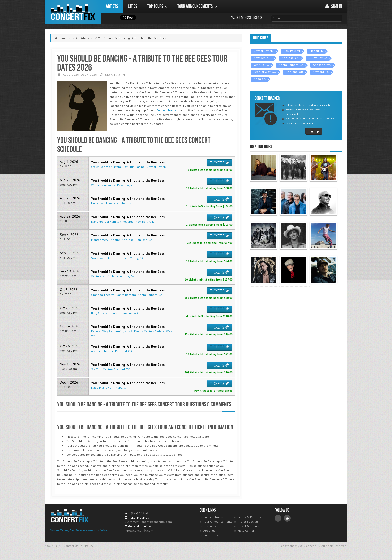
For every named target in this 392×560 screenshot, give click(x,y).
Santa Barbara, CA (291, 65)
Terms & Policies (249, 517)
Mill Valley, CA (318, 58)
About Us (51, 546)
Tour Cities (261, 38)
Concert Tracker (167, 110)
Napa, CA (260, 79)
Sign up (314, 131)
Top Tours (210, 526)
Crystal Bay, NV (264, 51)
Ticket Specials (248, 522)
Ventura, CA (261, 65)
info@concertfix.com (139, 531)
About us (209, 531)
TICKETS (220, 163)
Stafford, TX (321, 72)
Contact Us (211, 535)
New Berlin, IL (263, 58)
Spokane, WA (322, 65)
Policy (89, 546)
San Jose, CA (290, 58)
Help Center (246, 531)
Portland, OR (294, 72)
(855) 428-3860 (142, 513)
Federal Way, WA (265, 72)
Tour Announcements (218, 522)
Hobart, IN (317, 51)
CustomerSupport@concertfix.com (148, 522)
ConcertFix (73, 12)
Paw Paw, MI (292, 51)
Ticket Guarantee (250, 526)
